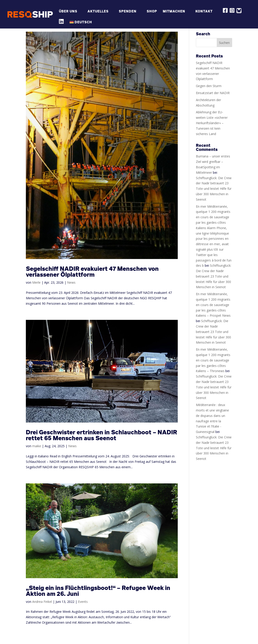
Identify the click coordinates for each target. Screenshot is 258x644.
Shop (152, 11)
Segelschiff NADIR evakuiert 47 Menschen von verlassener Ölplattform (92, 272)
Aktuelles (98, 11)
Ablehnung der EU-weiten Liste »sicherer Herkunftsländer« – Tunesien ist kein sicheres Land (212, 123)
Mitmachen (174, 11)
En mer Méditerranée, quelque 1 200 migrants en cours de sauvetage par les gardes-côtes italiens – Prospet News (213, 305)
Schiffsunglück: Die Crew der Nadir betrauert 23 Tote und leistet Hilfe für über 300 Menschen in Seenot (214, 189)
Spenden (128, 11)
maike (37, 446)
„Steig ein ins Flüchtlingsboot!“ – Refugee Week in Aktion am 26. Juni (98, 591)
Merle (36, 282)
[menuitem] (83, 24)
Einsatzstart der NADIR (213, 93)
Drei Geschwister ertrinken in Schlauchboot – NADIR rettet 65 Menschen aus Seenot (101, 435)
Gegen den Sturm (209, 86)
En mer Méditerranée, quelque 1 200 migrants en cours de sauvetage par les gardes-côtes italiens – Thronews (213, 360)
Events (83, 602)
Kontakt (204, 11)
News (71, 282)
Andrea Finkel (42, 602)
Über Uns (68, 11)
